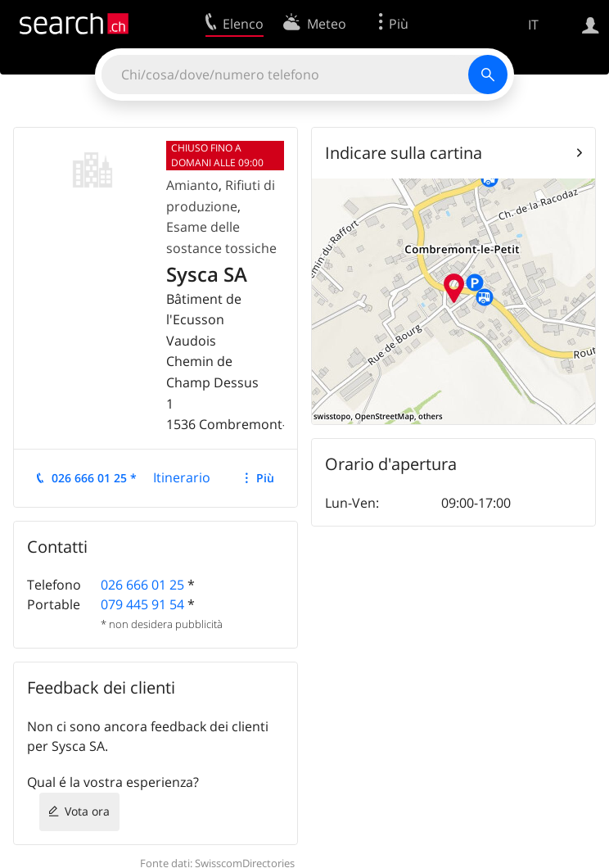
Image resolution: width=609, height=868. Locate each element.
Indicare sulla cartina (404, 153)
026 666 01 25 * (94, 478)
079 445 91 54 (142, 604)
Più (265, 478)
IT (533, 25)
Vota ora (87, 811)
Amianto (192, 185)
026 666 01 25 (142, 585)
